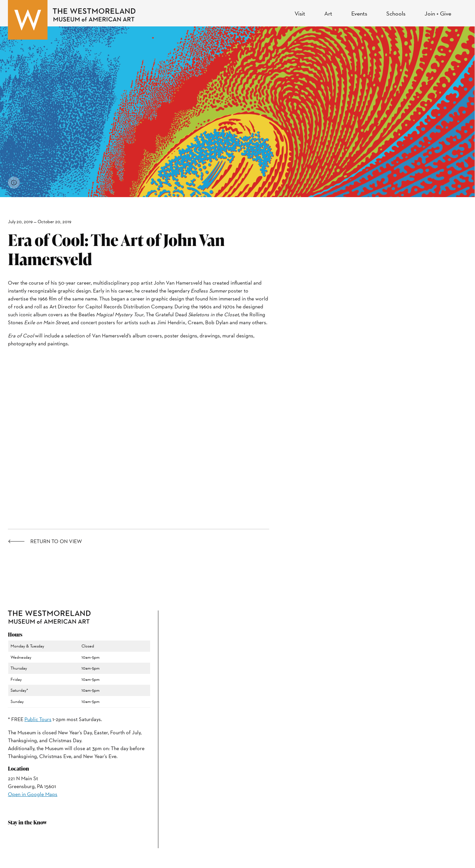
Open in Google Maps (33, 794)
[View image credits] (14, 183)
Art (328, 13)
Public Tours (38, 719)
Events (359, 13)
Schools (396, 13)
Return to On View (56, 541)
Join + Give (438, 13)
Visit (300, 13)
